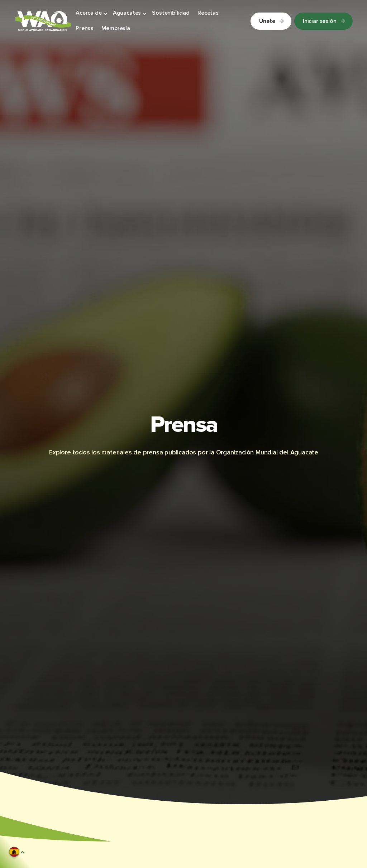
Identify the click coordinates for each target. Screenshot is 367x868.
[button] (92, 13)
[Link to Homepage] (43, 21)
